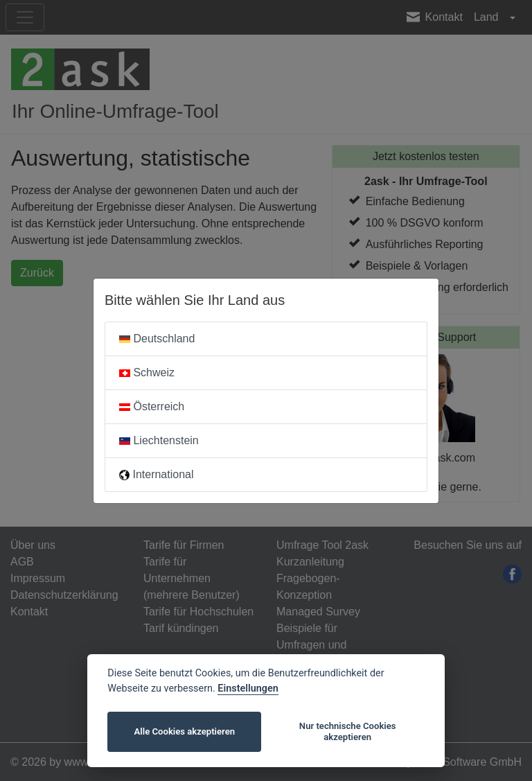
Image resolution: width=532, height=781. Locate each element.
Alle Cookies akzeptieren (185, 731)
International (157, 474)
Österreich (152, 406)
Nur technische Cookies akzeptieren (348, 731)
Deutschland (157, 339)
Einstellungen (248, 688)
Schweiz (147, 372)
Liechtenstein (159, 440)
